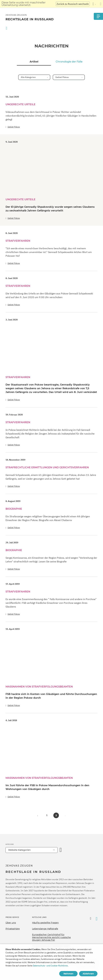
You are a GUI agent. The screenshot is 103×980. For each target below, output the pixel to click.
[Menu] (98, 16)
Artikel (34, 62)
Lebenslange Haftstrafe (45, 929)
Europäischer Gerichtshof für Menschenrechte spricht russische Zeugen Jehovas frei (51, 937)
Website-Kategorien (19, 850)
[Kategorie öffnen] (61, 850)
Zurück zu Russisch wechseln (73, 4)
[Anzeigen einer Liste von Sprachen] (94, 4)
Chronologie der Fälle (69, 62)
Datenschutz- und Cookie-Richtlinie (50, 966)
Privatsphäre (13, 929)
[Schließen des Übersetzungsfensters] (101, 4)
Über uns (11, 923)
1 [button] (47, 815)
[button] (38, 815)
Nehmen (68, 974)
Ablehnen (88, 974)
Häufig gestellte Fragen (45, 923)
